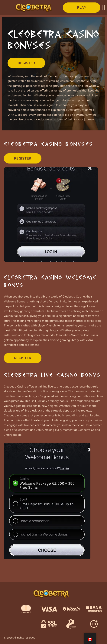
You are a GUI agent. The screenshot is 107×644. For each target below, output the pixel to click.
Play (82, 7)
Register (26, 63)
